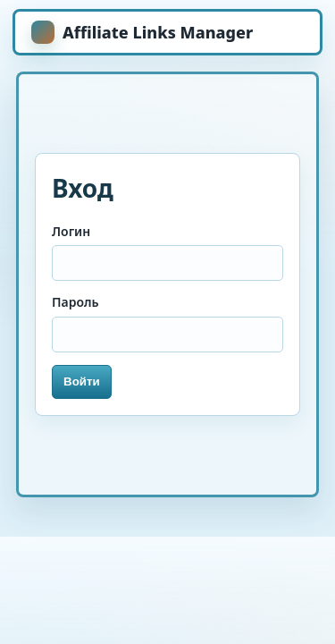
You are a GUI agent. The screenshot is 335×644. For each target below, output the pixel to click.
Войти (82, 381)
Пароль (75, 302)
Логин (71, 231)
